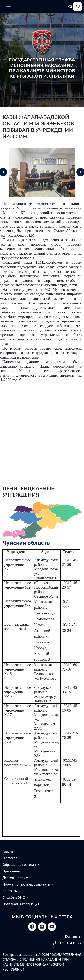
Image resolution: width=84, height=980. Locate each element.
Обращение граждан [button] (20, 865)
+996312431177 (67, 943)
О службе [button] (10, 858)
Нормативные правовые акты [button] (27, 884)
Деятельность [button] (14, 878)
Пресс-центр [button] (13, 871)
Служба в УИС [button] (14, 897)
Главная (9, 851)
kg (70, 7)
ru (78, 7)
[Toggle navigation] (8, 7)
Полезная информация (21, 904)
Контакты (10, 891)
